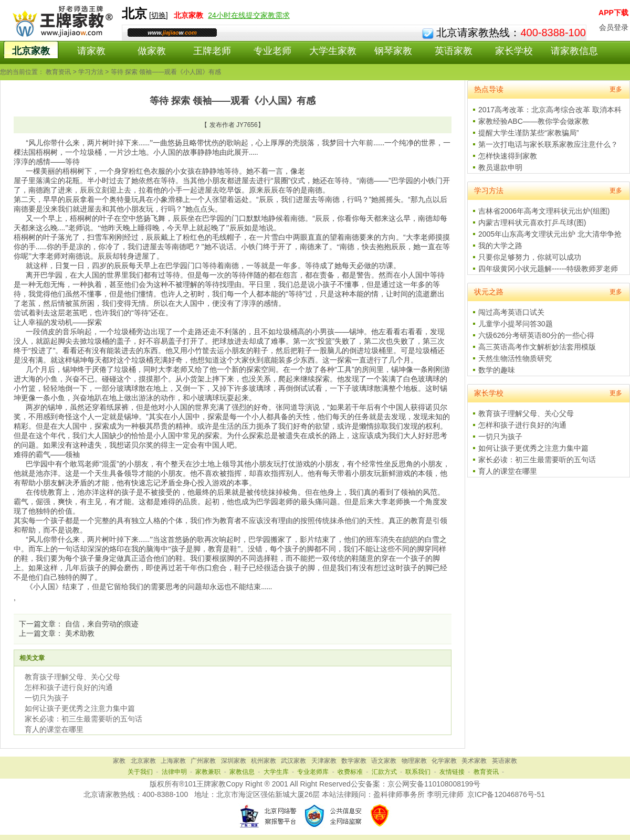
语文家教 (384, 761)
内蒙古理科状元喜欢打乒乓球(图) (532, 222)
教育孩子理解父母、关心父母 (72, 677)
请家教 (91, 51)
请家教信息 (574, 51)
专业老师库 (313, 772)
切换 (159, 15)
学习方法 (91, 72)
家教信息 (242, 772)
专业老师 (272, 51)
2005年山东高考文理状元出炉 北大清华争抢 (550, 234)
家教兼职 (208, 772)
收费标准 (350, 772)
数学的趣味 (497, 370)
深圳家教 (234, 761)
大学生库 (276, 772)
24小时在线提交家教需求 (249, 15)
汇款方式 (384, 772)
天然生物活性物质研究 (515, 358)
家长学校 (514, 51)
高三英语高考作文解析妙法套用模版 (537, 347)
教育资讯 (58, 72)
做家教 (152, 51)
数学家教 (354, 761)
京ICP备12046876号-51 (506, 794)
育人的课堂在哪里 (54, 729)
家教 (119, 761)
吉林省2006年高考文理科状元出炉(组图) (544, 211)
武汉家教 (293, 761)
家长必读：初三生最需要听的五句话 (83, 719)
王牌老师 (212, 51)
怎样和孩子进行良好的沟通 (69, 687)
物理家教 (414, 761)
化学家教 (444, 761)
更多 (616, 89)
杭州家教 (264, 761)
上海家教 (173, 761)
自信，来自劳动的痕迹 (102, 624)
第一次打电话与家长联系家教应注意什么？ (548, 144)
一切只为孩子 (47, 698)
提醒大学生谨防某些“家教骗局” (528, 133)
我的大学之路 (500, 246)
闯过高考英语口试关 (511, 312)
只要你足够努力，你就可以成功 (530, 257)
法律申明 (174, 772)
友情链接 (452, 772)
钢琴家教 (393, 51)
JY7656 (247, 125)
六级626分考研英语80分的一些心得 (536, 335)
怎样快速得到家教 (508, 156)
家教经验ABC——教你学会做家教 (534, 121)
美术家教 (474, 761)
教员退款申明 (500, 167)
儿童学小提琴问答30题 (516, 324)
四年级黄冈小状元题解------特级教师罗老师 (548, 269)
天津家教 (324, 761)
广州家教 (203, 761)
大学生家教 (333, 51)
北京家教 (31, 51)
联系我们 (418, 772)
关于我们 (140, 772)
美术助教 (80, 633)
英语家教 (454, 51)
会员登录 (614, 27)
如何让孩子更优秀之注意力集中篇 (80, 708)
